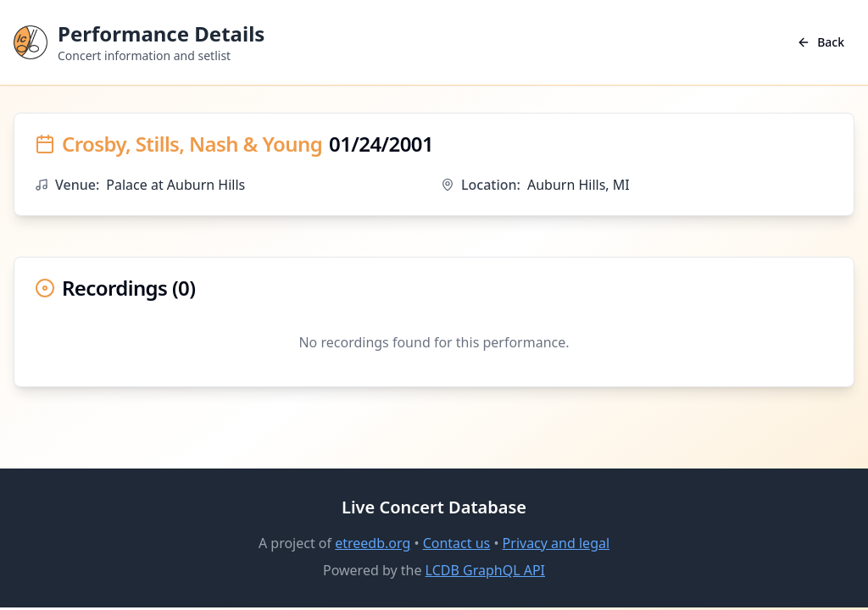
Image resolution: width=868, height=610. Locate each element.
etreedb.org (373, 543)
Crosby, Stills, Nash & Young (192, 144)
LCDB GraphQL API (485, 570)
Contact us (457, 543)
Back (821, 42)
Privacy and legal (556, 543)
